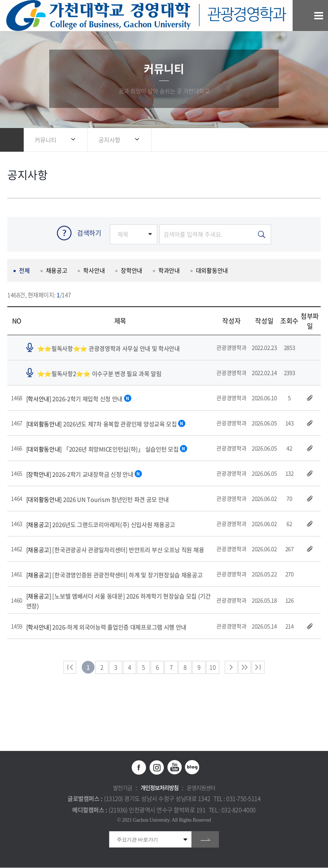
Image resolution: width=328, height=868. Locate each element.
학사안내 (94, 271)
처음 (70, 668)
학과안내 (169, 271)
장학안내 (131, 271)
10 (213, 667)
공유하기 (282, 140)
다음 (245, 668)
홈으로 (12, 140)
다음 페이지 (231, 668)
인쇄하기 (312, 140)
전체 (24, 271)
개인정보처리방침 (159, 788)
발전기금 (123, 788)
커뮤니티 (46, 140)
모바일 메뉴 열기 (319, 15)
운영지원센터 (201, 788)
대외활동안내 (211, 271)
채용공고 (56, 271)
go (205, 840)
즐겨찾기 (297, 140)
